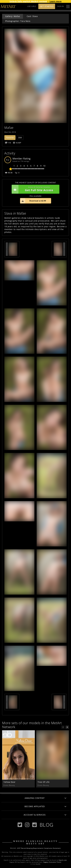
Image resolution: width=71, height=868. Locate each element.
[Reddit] (35, 825)
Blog (46, 825)
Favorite (10, 138)
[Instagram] (27, 825)
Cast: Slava (32, 16)
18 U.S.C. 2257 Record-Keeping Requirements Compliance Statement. (36, 848)
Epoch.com (63, 860)
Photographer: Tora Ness (18, 21)
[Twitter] (20, 825)
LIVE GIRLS (32, 6)
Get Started (47, 6)
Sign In (61, 6)
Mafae (9, 128)
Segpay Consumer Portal (52, 862)
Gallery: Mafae (13, 16)
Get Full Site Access (35, 189)
